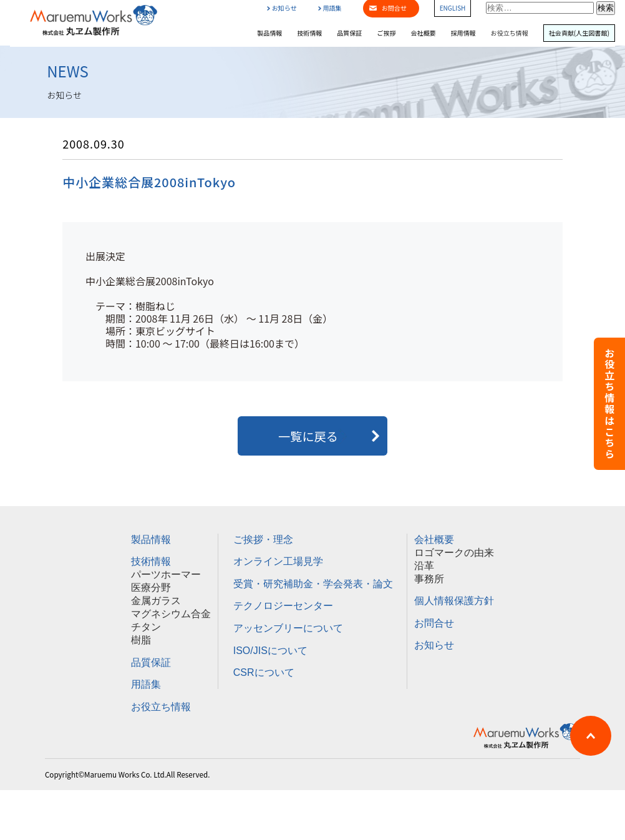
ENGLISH (453, 8)
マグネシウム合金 (171, 614)
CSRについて (264, 672)
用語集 (330, 8)
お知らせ (282, 8)
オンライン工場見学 (278, 561)
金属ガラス (156, 601)
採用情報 (463, 33)
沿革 (424, 566)
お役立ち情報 (510, 33)
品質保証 (349, 33)
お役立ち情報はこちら (609, 404)
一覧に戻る (312, 436)
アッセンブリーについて (288, 628)
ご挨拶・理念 (263, 540)
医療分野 (151, 588)
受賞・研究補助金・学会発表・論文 (313, 584)
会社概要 (423, 33)
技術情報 (309, 33)
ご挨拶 (386, 33)
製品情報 (269, 33)
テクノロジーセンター (283, 606)
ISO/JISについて (270, 651)
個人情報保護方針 (454, 601)
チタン (146, 627)
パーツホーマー (166, 574)
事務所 (429, 579)
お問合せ (434, 623)
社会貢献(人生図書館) (579, 33)
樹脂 (141, 640)
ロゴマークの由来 (454, 553)
